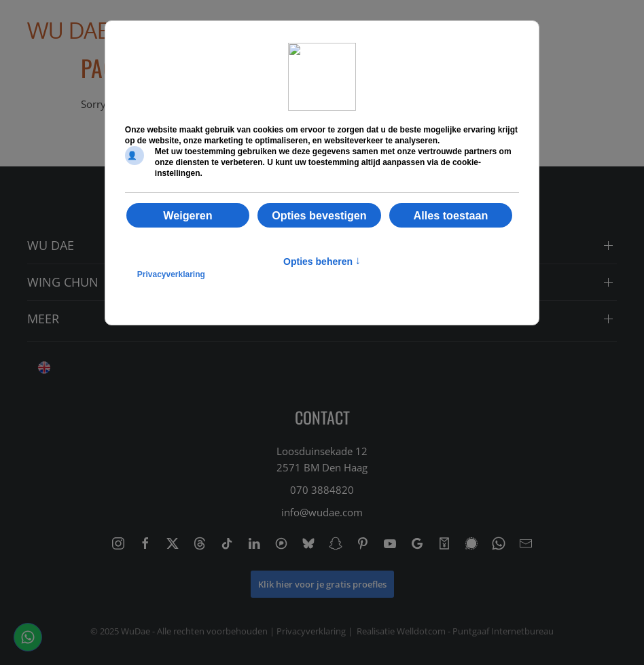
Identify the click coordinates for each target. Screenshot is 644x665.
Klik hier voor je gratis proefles (322, 584)
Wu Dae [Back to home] (68, 30)
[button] (590, 31)
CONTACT (322, 417)
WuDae (136, 631)
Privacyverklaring (311, 631)
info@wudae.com (322, 512)
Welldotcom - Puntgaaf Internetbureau (475, 631)
